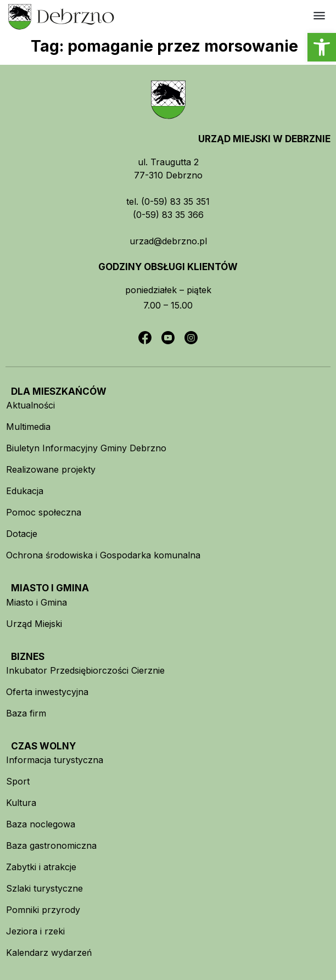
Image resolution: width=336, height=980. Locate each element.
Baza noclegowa (41, 824)
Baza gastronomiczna (51, 845)
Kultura (21, 803)
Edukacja (25, 491)
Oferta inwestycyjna (47, 692)
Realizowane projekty (51, 469)
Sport (18, 781)
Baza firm (26, 713)
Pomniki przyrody (43, 910)
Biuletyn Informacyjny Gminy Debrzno (86, 448)
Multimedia (28, 427)
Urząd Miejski (34, 624)
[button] (322, 47)
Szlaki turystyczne (44, 888)
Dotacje (22, 534)
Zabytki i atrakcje (41, 867)
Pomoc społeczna (44, 512)
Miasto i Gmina (37, 602)
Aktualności (30, 405)
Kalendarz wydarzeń (49, 953)
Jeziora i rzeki (35, 931)
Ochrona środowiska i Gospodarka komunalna (103, 555)
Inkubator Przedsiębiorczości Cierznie (85, 670)
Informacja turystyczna (55, 760)
